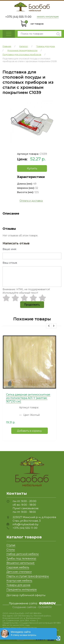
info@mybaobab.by (26, 524)
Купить (32, 168)
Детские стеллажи (19, 572)
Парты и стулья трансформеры (28, 576)
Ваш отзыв (10, 263)
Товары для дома (18, 585)
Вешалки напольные (20, 563)
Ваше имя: (10, 249)
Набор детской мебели (23, 554)
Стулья (11, 545)
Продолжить (32, 305)
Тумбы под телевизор (21, 558)
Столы (11, 550)
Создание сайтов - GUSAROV (32, 607)
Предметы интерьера (22, 589)
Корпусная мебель (19, 581)
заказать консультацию (48, 17)
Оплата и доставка (31, 201)
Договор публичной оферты (26, 595)
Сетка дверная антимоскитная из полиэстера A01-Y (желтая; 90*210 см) (28, 398)
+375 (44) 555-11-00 (18, 17)
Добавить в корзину (29, 431)
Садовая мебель (18, 567)
